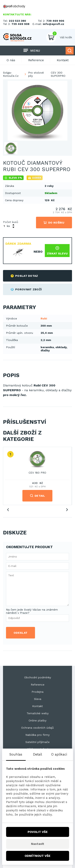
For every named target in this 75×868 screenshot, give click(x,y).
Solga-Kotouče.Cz (11, 74)
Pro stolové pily (36, 74)
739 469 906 (55, 21)
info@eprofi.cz (53, 24)
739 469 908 (20, 24)
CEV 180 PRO (37, 473)
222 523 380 (17, 21)
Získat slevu (57, 251)
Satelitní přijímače (37, 742)
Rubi (44, 318)
